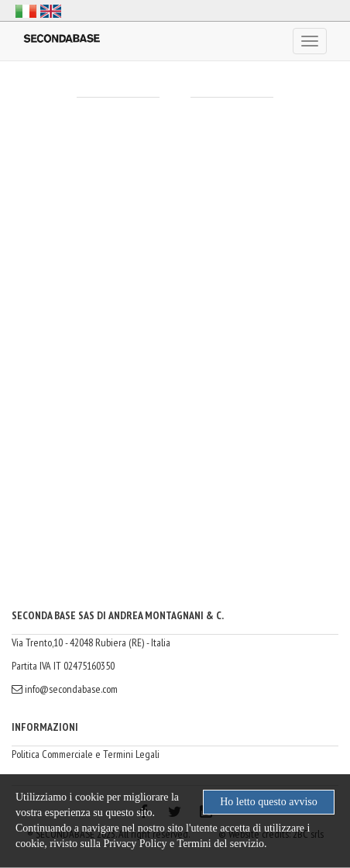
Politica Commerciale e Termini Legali (86, 754)
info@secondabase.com (65, 689)
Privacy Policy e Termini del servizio (184, 844)
